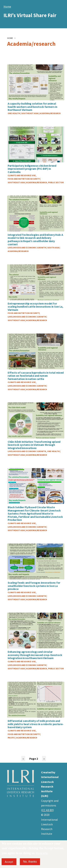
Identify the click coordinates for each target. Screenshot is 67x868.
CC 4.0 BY (48, 810)
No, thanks (30, 862)
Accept (9, 862)
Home (7, 6)
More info (42, 853)
